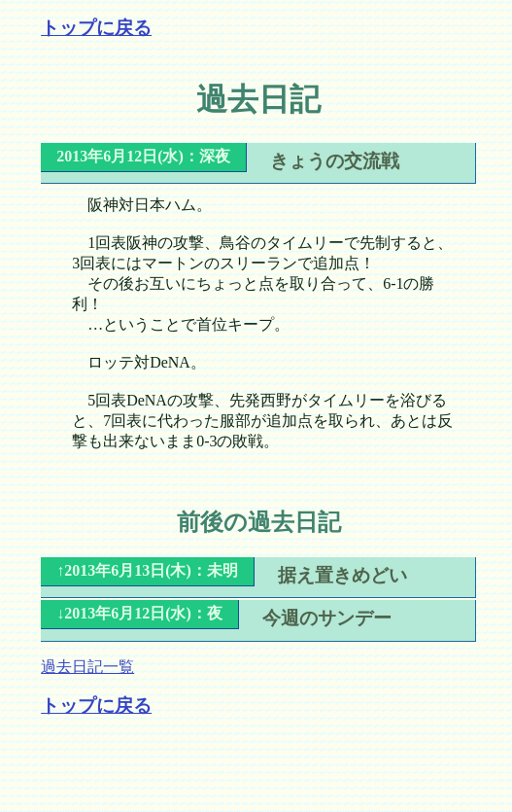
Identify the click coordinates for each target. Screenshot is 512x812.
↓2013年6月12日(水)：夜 (139, 613)
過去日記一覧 (87, 667)
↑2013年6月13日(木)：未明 (147, 570)
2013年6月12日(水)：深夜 (143, 156)
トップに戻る (96, 28)
